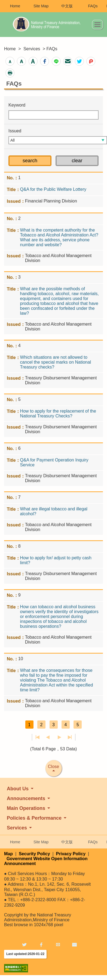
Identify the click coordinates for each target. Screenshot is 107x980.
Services (32, 49)
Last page (70, 737)
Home (15, 6)
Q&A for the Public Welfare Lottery (53, 189)
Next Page (59, 737)
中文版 (67, 6)
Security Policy (34, 854)
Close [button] (53, 767)
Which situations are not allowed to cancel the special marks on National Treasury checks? (56, 362)
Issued (15, 131)
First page (38, 737)
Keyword (17, 105)
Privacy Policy (71, 854)
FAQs (93, 6)
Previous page (48, 737)
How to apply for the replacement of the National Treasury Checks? (58, 413)
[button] (10, 61)
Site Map (41, 6)
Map (8, 854)
